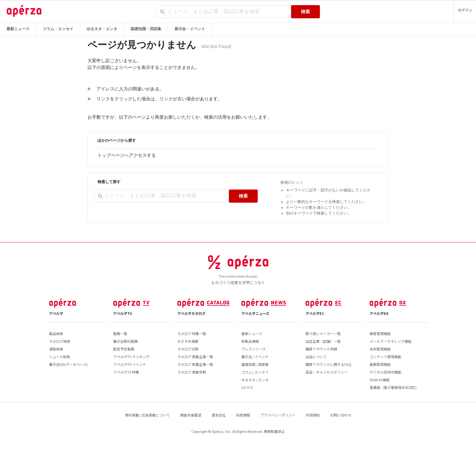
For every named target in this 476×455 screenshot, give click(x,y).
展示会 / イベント (255, 357)
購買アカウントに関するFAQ (328, 364)
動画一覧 (120, 333)
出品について (316, 357)
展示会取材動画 (125, 341)
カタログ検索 (60, 341)
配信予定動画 (124, 349)
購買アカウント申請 (321, 349)
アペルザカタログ (191, 313)
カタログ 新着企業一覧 (195, 364)
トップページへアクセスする (127, 155)
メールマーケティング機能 (391, 341)
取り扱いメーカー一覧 (323, 333)
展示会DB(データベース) (68, 364)
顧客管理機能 (380, 333)
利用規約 (313, 415)
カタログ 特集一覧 (192, 333)
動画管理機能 (380, 364)
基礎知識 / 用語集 (255, 364)
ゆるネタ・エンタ (102, 29)
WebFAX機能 (380, 380)
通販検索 (56, 349)
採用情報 (243, 415)
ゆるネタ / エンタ (255, 380)
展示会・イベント (190, 29)
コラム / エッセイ (255, 372)
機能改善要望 (191, 415)
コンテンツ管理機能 (385, 357)
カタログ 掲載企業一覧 (195, 357)
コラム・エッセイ (58, 29)
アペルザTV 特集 (126, 372)
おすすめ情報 (188, 341)
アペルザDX (379, 313)
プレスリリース (254, 349)
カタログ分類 (188, 349)
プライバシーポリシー (278, 415)
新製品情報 (250, 341)
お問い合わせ (341, 415)
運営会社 (219, 415)
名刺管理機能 (380, 349)
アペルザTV (123, 313)
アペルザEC (315, 313)
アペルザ (56, 313)
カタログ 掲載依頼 (192, 372)
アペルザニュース (255, 313)
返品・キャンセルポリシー (327, 372)
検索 (305, 12)
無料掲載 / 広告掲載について (147, 415)
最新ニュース (18, 29)
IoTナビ (247, 387)
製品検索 (56, 333)
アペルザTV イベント (130, 364)
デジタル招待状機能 (385, 372)
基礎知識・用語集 (146, 29)
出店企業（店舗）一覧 (323, 341)
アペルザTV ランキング (131, 357)
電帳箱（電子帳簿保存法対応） (394, 387)
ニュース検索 (59, 357)
